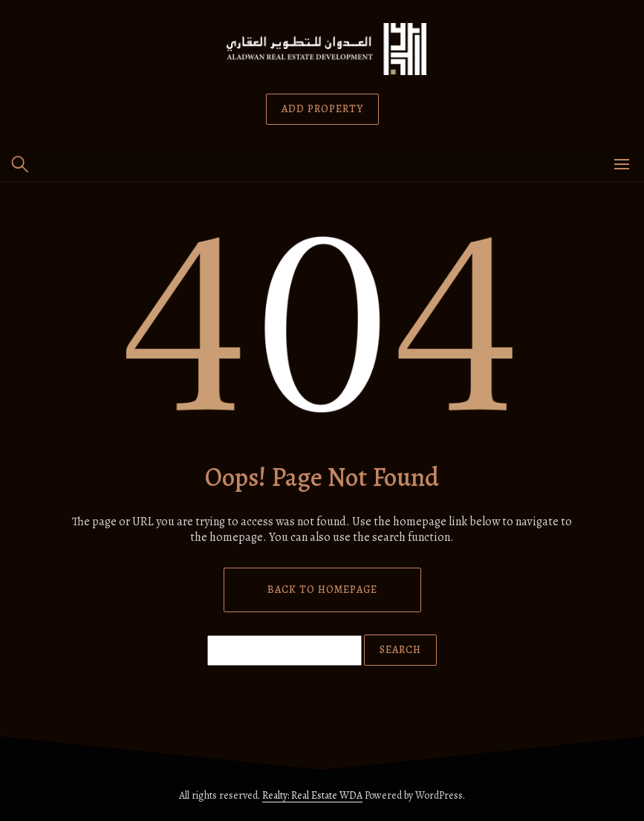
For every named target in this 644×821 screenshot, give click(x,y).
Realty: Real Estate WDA (312, 795)
